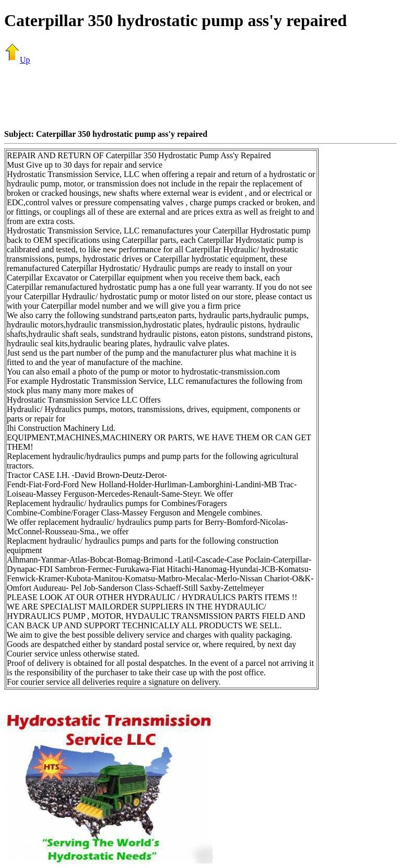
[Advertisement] (200, 97)
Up (17, 60)
